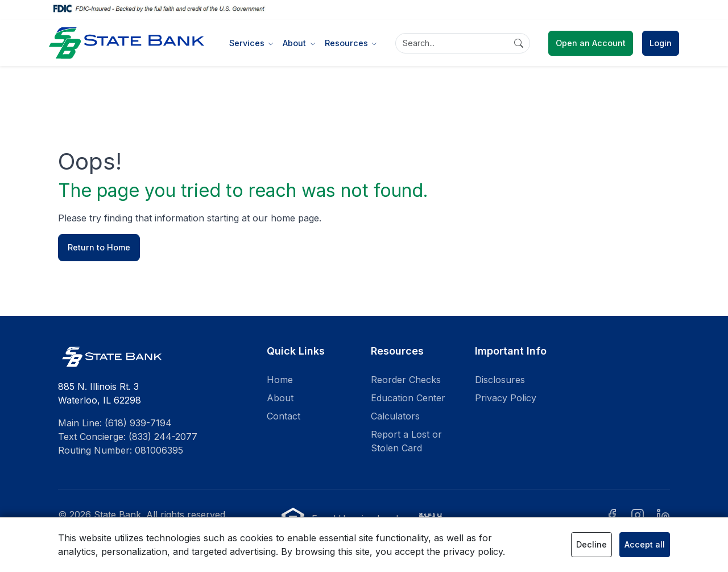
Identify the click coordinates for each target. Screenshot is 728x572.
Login (661, 43)
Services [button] (248, 43)
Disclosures (500, 380)
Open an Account (591, 43)
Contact (284, 416)
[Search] (463, 43)
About (280, 398)
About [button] (295, 43)
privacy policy (473, 552)
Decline (591, 544)
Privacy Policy (506, 398)
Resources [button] (348, 43)
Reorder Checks (406, 380)
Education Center (408, 398)
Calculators (395, 416)
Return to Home (99, 247)
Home (280, 380)
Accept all (645, 544)
